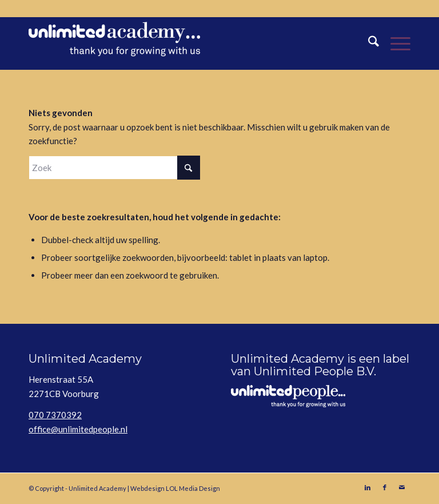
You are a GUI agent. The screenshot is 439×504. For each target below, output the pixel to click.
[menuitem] (368, 43)
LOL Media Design (193, 488)
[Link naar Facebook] (385, 487)
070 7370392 (55, 415)
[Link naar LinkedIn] (368, 487)
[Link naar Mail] (402, 487)
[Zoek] (368, 43)
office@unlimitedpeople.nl (78, 429)
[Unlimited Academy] (114, 43)
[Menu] (395, 43)
